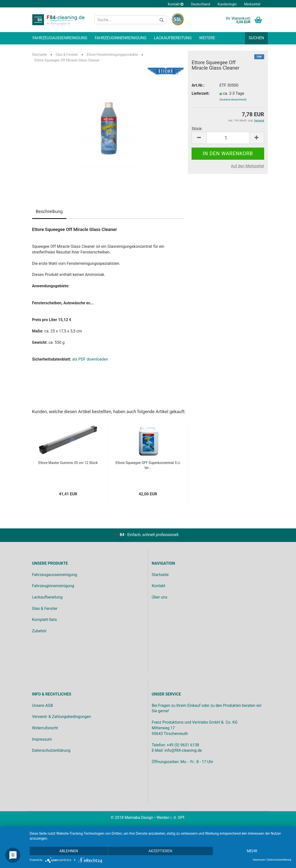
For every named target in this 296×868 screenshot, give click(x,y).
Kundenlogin (227, 4)
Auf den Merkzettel (247, 166)
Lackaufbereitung (173, 38)
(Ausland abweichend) (233, 100)
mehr (252, 851)
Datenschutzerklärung (279, 860)
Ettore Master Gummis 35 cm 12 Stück (68, 463)
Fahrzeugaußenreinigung (60, 38)
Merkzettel (252, 4)
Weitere (207, 38)
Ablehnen (69, 851)
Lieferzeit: (200, 93)
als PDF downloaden (90, 359)
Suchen (256, 38)
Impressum (259, 860)
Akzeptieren (160, 851)
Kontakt (176, 4)
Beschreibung (49, 211)
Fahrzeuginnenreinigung (121, 38)
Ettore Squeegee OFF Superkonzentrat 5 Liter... (148, 465)
